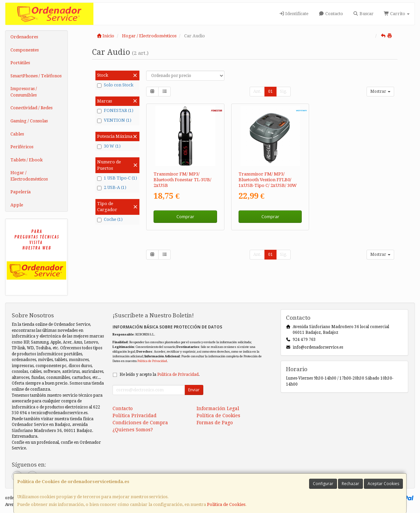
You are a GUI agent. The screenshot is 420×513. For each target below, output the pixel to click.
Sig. (283, 91)
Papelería (20, 192)
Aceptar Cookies (383, 484)
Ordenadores (24, 37)
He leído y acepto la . (160, 374)
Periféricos (22, 147)
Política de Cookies (226, 504)
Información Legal (218, 408)
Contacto (331, 14)
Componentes (25, 50)
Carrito (397, 14)
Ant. (257, 91)
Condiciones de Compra (140, 423)
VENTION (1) (114, 120)
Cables (17, 134)
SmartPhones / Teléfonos (36, 76)
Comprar (185, 216)
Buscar (363, 14)
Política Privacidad (135, 416)
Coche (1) (110, 220)
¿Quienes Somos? (133, 430)
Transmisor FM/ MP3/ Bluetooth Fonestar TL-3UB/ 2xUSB (182, 180)
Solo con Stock (115, 85)
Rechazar (350, 484)
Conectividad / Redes (31, 108)
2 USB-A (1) (112, 188)
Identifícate (294, 14)
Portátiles (20, 63)
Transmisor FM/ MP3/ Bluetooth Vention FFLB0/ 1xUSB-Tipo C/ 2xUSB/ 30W (268, 180)
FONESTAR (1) (115, 111)
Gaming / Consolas (29, 121)
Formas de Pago (215, 423)
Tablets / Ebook (27, 160)
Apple (17, 205)
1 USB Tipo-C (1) (117, 178)
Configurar (323, 484)
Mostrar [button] (380, 91)
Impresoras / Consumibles (24, 92)
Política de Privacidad (152, 361)
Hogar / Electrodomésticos (29, 176)
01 (270, 91)
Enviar (194, 390)
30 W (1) (109, 146)
